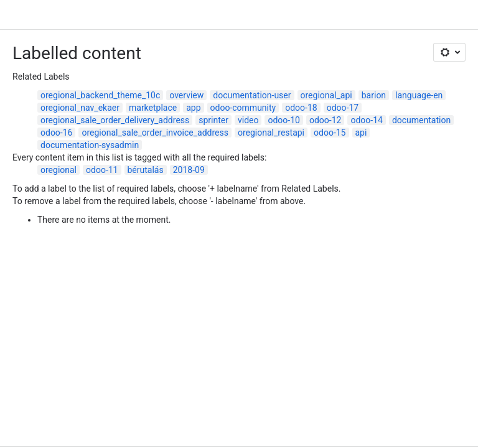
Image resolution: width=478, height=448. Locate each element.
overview (186, 95)
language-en (419, 95)
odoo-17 (343, 108)
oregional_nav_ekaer (80, 108)
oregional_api (326, 95)
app (193, 108)
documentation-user (252, 95)
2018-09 (189, 170)
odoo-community (243, 108)
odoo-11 (102, 170)
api (361, 133)
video (248, 120)
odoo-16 (56, 133)
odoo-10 (284, 120)
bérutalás (146, 170)
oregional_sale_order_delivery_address (115, 120)
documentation (421, 120)
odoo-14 (366, 120)
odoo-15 (330, 133)
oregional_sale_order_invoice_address (155, 133)
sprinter (213, 120)
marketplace (153, 108)
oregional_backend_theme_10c (100, 95)
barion (374, 95)
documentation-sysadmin (90, 145)
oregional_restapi (271, 133)
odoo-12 (325, 120)
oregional (59, 170)
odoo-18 (301, 108)
